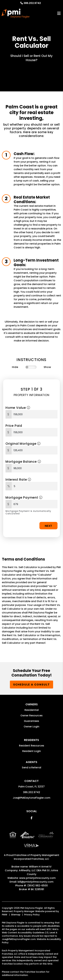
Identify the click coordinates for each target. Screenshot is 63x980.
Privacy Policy (32, 915)
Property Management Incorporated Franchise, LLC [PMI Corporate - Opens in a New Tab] (37, 857)
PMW (5, 915)
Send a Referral (32, 768)
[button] (32, 818)
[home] (16, 13)
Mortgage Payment (24, 497)
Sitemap (16, 915)
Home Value (18, 408)
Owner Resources (32, 715)
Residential (32, 710)
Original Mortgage (23, 444)
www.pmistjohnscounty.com (37, 878)
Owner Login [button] (32, 727)
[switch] (31, 367)
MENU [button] (59, 13)
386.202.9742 (32, 3)
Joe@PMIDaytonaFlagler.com (32, 798)
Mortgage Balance (23, 462)
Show (47, 367)
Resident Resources (32, 746)
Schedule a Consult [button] (32, 684)
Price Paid (14, 426)
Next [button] (48, 526)
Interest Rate (18, 480)
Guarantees (32, 721)
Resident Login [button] (32, 751)
